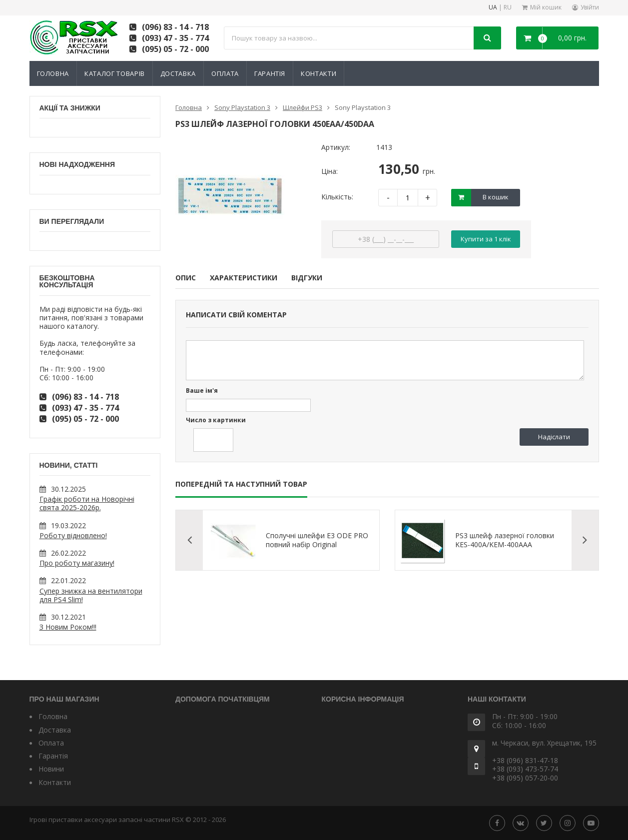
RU (508, 8)
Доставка (178, 73)
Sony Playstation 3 (242, 107)
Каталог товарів (115, 73)
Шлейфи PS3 (303, 107)
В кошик (496, 197)
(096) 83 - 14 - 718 (175, 27)
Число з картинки (216, 420)
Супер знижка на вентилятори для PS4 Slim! (91, 595)
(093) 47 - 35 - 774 (175, 38)
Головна (53, 73)
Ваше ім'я (202, 391)
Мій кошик (546, 7)
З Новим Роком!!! (68, 627)
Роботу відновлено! (73, 535)
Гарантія (270, 73)
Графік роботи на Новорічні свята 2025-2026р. (87, 503)
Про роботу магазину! (77, 563)
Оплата (225, 73)
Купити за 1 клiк (486, 239)
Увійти (590, 7)
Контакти (318, 73)
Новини (51, 769)
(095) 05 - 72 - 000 (175, 49)
